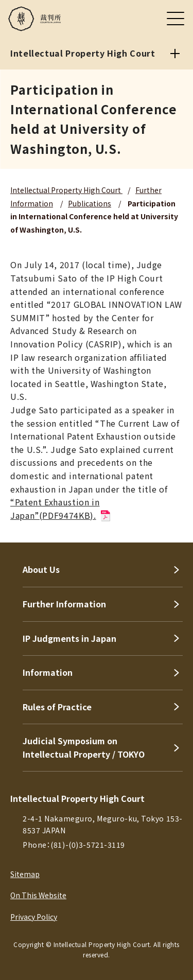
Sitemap (25, 874)
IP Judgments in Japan (69, 638)
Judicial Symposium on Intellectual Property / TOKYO (84, 747)
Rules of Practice (57, 707)
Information (48, 672)
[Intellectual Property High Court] (175, 54)
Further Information (64, 604)
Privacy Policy (34, 917)
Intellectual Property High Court (66, 190)
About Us (41, 569)
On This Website (38, 895)
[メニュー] (176, 19)
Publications (90, 203)
